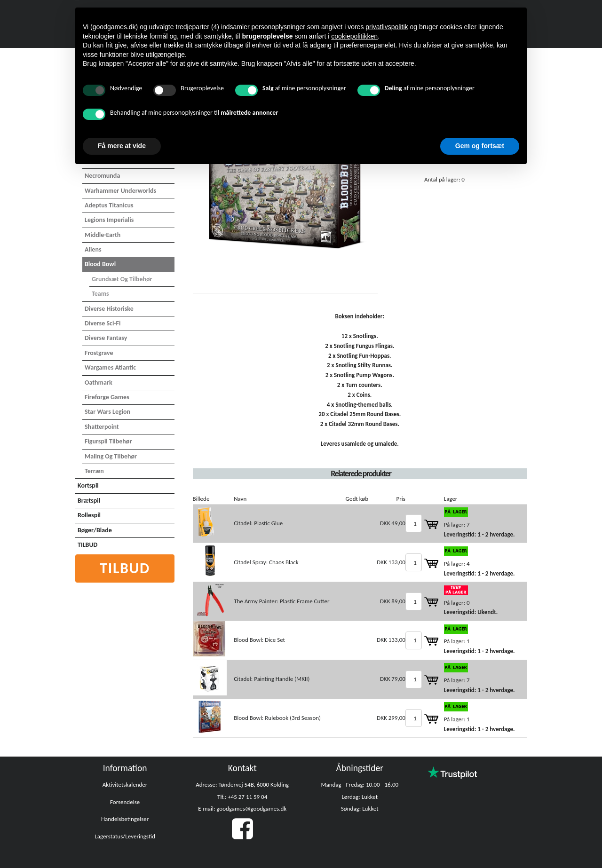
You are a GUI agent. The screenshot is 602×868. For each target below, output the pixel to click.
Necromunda (102, 176)
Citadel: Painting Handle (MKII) (272, 679)
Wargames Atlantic (110, 367)
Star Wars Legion (107, 412)
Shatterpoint (102, 427)
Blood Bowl (100, 264)
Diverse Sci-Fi (103, 323)
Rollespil (89, 515)
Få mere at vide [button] (122, 146)
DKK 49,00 (393, 523)
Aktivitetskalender (125, 785)
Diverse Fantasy (106, 338)
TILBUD (87, 545)
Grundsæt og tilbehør (122, 279)
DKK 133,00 (391, 562)
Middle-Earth (103, 235)
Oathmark (99, 383)
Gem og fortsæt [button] (480, 146)
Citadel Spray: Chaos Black (266, 562)
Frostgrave (99, 353)
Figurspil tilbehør (108, 441)
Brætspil (89, 501)
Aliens (93, 249)
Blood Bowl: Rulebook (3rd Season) (277, 718)
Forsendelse (125, 802)
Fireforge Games (107, 397)
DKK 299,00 (391, 718)
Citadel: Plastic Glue (258, 523)
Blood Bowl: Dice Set (259, 640)
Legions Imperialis (109, 220)
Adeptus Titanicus (109, 205)
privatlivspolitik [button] (387, 27)
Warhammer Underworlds (120, 191)
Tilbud (125, 568)
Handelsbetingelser (125, 819)
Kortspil (88, 485)
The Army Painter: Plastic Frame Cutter (281, 601)
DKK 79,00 (393, 679)
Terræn (94, 471)
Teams (100, 294)
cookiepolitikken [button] (354, 36)
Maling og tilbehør (111, 456)
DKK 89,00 (393, 601)
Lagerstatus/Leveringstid (125, 836)
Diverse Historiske (109, 309)
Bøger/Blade (95, 530)
